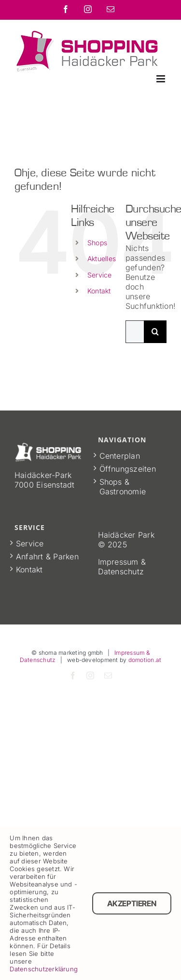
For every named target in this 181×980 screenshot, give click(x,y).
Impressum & (122, 562)
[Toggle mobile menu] (161, 79)
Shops (97, 243)
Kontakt (99, 291)
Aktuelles (102, 258)
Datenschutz (121, 571)
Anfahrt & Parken (47, 556)
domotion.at (145, 660)
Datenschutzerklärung (44, 969)
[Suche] (155, 332)
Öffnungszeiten (128, 469)
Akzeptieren (132, 903)
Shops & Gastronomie (123, 487)
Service (100, 275)
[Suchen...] (135, 332)
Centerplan (120, 456)
